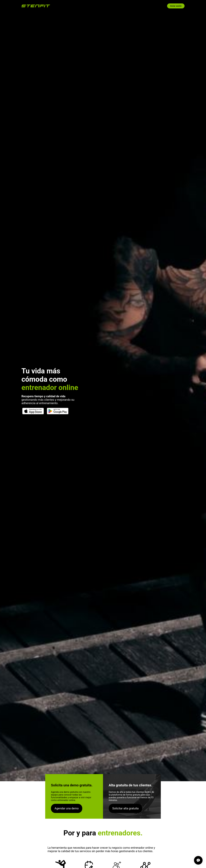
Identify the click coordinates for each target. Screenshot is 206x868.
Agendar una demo (67, 808)
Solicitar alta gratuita (125, 808)
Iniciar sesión (176, 6)
